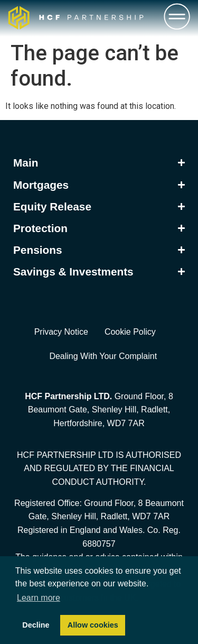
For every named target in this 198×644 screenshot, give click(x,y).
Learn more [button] (39, 598)
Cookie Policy (130, 332)
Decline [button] (36, 625)
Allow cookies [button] (93, 625)
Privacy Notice (61, 332)
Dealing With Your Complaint (103, 356)
